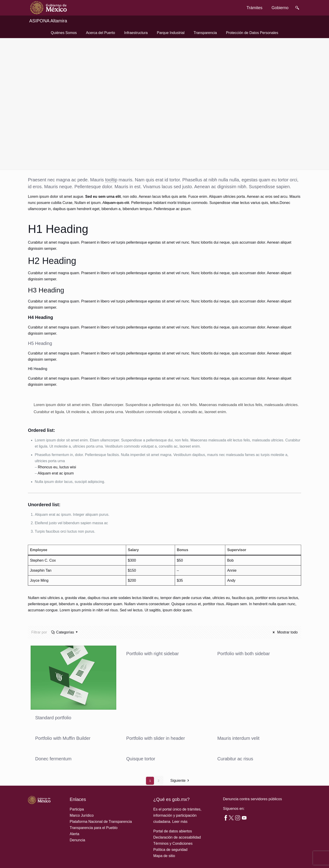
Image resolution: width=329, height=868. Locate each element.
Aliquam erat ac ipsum (56, 473)
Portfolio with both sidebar (244, 654)
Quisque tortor (141, 759)
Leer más (180, 822)
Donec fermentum (53, 759)
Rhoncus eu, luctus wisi (57, 467)
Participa (77, 809)
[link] (48, 8)
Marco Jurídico (82, 815)
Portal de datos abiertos (173, 831)
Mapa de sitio (164, 856)
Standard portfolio (53, 718)
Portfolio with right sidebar (153, 654)
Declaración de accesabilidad (177, 837)
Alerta (74, 834)
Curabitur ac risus (235, 759)
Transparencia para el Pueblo (94, 828)
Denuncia (77, 840)
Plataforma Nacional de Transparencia (101, 822)
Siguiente (180, 781)
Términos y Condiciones (173, 843)
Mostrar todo (284, 632)
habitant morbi (165, 203)
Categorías (65, 632)
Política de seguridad (170, 850)
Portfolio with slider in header (156, 738)
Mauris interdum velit (238, 738)
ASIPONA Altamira (48, 21)
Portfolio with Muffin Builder (63, 738)
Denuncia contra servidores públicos (252, 799)
